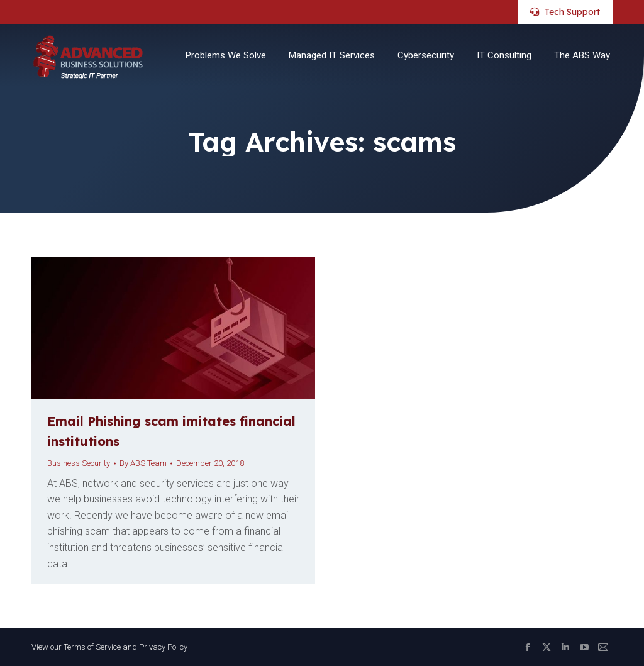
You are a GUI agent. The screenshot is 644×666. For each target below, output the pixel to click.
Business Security (79, 463)
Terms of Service (92, 647)
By (143, 463)
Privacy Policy (163, 647)
